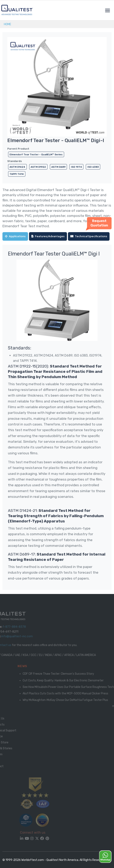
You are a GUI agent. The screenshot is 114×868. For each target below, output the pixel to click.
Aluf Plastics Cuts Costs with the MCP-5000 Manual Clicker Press (70, 693)
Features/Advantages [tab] (48, 236)
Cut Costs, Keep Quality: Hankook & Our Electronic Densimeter (68, 680)
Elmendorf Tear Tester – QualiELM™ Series (36, 154)
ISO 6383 (93, 167)
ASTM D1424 (17, 167)
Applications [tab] (15, 236)
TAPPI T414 (17, 174)
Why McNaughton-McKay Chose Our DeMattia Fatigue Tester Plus (70, 700)
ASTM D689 (58, 167)
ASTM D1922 (38, 167)
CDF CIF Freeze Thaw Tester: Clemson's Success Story (63, 674)
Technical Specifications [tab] (89, 236)
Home (8, 24)
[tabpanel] (57, 417)
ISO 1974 (76, 167)
